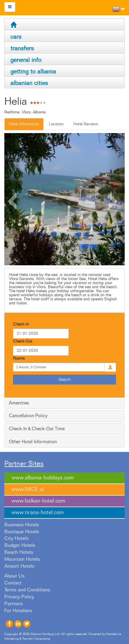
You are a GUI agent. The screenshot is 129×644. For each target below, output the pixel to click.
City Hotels (16, 538)
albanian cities (29, 83)
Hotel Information (24, 124)
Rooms (19, 358)
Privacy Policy (19, 597)
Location (56, 124)
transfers (22, 48)
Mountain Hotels (22, 559)
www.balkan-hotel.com (38, 501)
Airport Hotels (19, 566)
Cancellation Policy (28, 416)
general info (26, 60)
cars (16, 37)
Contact (13, 583)
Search (65, 380)
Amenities (19, 403)
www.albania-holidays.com (43, 478)
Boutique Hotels (22, 532)
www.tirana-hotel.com (38, 513)
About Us (14, 576)
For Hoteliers (18, 611)
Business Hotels (22, 525)
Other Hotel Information (33, 442)
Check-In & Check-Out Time (37, 429)
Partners (14, 604)
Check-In (21, 324)
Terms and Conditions (27, 590)
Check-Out (23, 341)
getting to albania (33, 72)
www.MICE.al (28, 489)
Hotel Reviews (86, 124)
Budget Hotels (20, 545)
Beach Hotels (19, 552)
